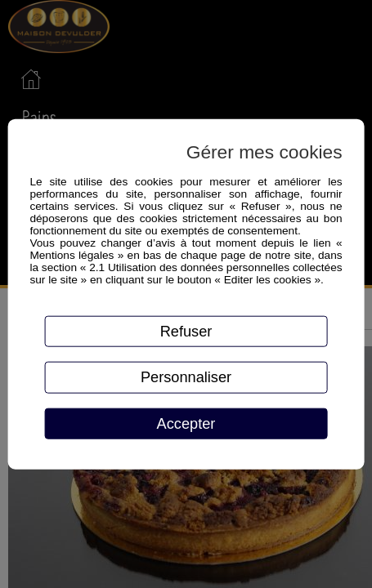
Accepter (186, 424)
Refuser (186, 331)
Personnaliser (186, 377)
